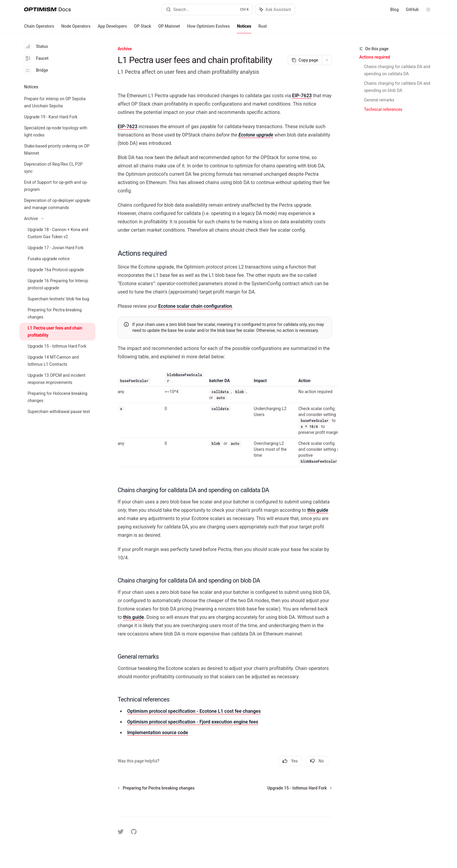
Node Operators (76, 29)
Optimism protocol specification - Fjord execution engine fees (193, 722)
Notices (244, 29)
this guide (318, 510)
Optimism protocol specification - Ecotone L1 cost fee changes (194, 711)
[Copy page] (305, 60)
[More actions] (327, 60)
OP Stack (142, 29)
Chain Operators (39, 29)
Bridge (36, 70)
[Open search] (207, 10)
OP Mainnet (169, 29)
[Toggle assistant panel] (275, 10)
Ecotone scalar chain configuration (195, 306)
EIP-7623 (302, 96)
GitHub (412, 10)
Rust (263, 29)
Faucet (36, 58)
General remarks (379, 100)
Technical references (383, 109)
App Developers (112, 29)
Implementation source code (158, 733)
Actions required (375, 57)
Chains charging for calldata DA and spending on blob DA (398, 87)
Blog (394, 10)
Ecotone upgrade (256, 135)
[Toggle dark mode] (428, 10)
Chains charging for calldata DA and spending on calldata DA (398, 70)
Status (36, 46)
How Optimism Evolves (209, 29)
